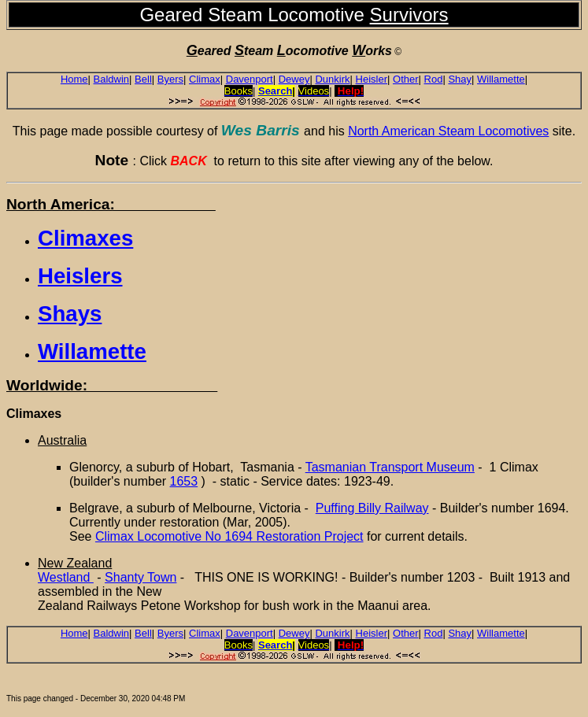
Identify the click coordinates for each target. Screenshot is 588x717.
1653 (184, 481)
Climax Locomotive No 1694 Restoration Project (229, 536)
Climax (205, 79)
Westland (66, 577)
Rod (434, 79)
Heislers (80, 276)
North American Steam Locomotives (448, 131)
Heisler (372, 79)
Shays (70, 314)
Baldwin (112, 79)
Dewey (294, 79)
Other (406, 79)
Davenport (250, 79)
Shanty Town (141, 577)
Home (74, 79)
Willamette (501, 79)
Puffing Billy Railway (372, 508)
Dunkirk (332, 79)
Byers (170, 79)
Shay (460, 79)
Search (275, 91)
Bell (143, 79)
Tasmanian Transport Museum (390, 467)
